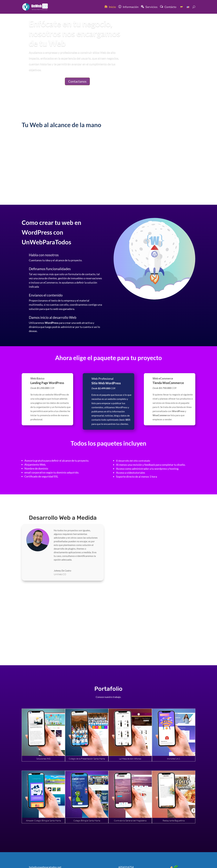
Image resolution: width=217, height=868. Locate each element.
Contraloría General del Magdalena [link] (130, 821)
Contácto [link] (170, 7)
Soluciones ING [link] (43, 759)
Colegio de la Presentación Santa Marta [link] (87, 759)
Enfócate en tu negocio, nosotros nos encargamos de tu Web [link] (75, 33)
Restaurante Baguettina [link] (174, 821)
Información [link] (131, 7)
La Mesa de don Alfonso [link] (130, 759)
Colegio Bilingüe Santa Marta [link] (87, 821)
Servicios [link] (151, 7)
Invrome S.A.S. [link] (174, 759)
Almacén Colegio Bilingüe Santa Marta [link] (43, 821)
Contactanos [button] (77, 81)
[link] (38, 7)
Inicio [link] (112, 7)
